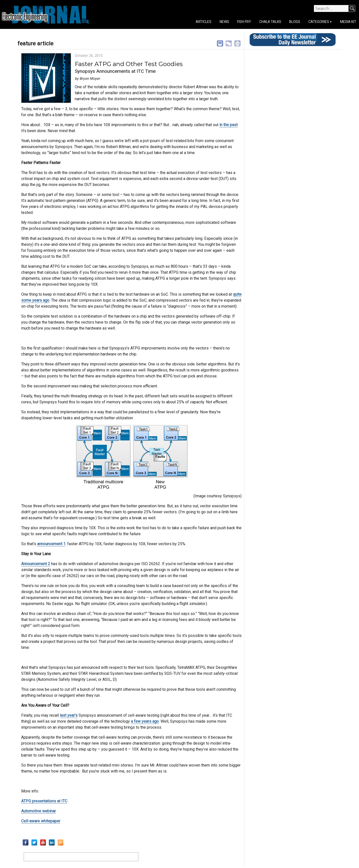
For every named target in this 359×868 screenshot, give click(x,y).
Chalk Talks (270, 22)
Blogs (295, 22)
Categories (319, 22)
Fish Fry (244, 22)
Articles (204, 22)
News (224, 22)
